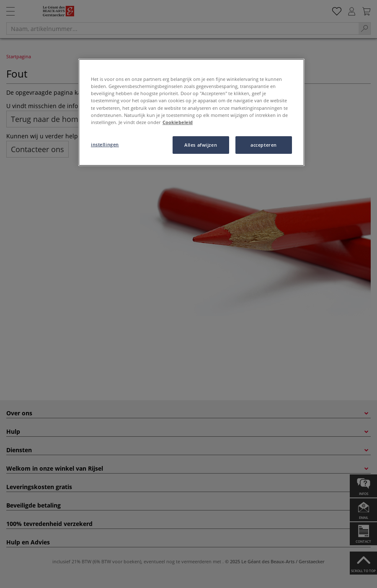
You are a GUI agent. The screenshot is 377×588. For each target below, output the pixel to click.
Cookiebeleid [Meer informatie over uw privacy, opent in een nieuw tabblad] (178, 122)
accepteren (264, 145)
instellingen (105, 144)
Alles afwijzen (201, 145)
